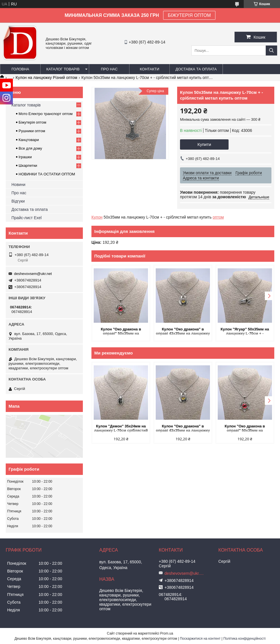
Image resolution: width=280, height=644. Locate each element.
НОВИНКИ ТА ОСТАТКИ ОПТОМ (47, 174)
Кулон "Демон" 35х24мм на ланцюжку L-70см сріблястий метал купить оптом (121, 429)
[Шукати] (271, 50)
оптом (218, 217)
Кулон (97, 217)
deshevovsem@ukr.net (33, 274)
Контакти (149, 69)
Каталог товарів (63, 69)
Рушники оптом (32, 131)
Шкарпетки (28, 166)
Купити (204, 144)
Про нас (109, 69)
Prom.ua (167, 633)
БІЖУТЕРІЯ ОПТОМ (189, 15)
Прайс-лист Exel (27, 218)
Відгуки (18, 201)
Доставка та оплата (196, 69)
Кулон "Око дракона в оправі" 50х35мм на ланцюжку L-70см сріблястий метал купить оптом (121, 332)
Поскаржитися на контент (200, 639)
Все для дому (30, 148)
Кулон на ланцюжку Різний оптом (47, 78)
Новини (18, 185)
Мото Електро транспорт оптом (46, 114)
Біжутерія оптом (32, 122)
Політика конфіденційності (245, 639)
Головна (20, 69)
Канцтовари (29, 140)
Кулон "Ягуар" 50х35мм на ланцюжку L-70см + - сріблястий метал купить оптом (245, 332)
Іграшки (25, 157)
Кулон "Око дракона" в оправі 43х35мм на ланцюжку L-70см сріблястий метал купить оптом (183, 332)
